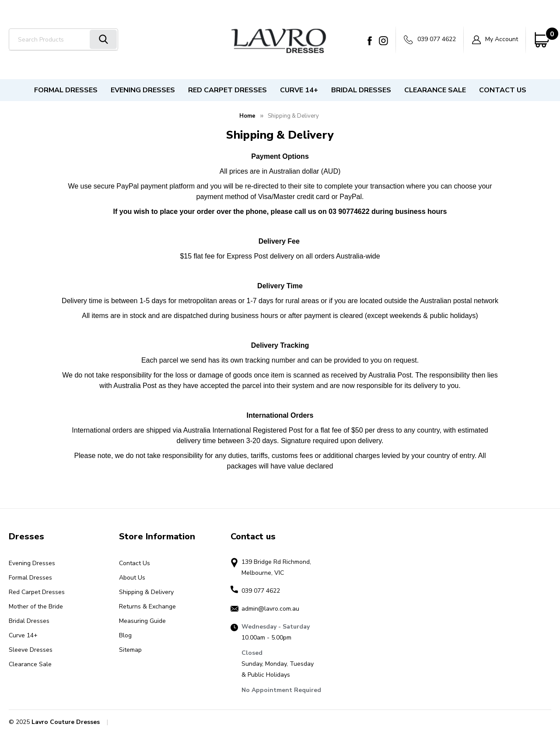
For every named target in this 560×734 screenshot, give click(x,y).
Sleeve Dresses (31, 650)
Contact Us (503, 90)
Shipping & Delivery (146, 592)
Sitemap (130, 650)
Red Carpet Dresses (227, 90)
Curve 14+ (299, 90)
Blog (125, 635)
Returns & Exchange (147, 606)
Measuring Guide (142, 621)
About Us (132, 578)
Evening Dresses (143, 90)
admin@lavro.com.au (270, 609)
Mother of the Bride (36, 606)
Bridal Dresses (361, 90)
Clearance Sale (435, 90)
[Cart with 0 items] (542, 40)
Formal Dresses (66, 90)
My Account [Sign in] (495, 40)
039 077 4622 (430, 40)
